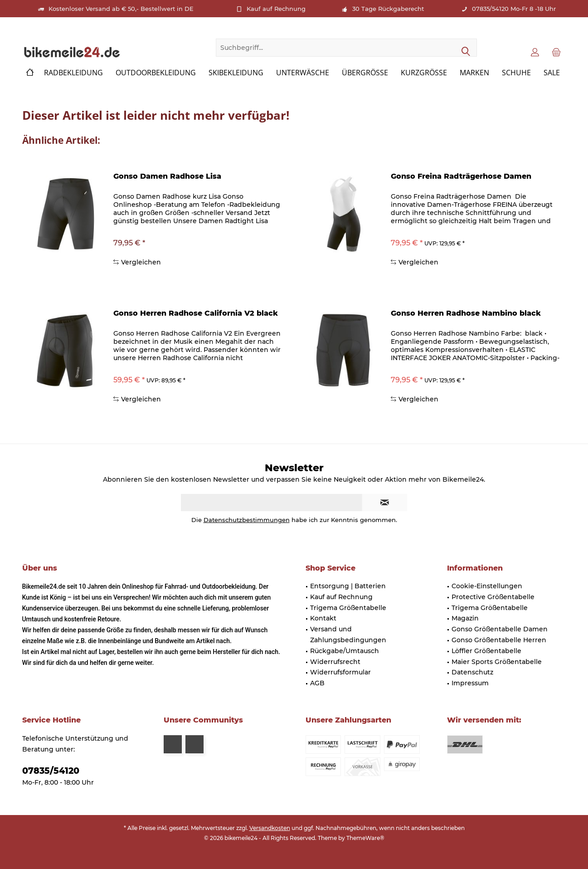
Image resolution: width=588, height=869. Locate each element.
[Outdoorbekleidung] (156, 73)
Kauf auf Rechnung (276, 9)
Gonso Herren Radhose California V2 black (196, 313)
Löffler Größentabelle (486, 651)
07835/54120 (51, 771)
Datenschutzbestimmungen (247, 520)
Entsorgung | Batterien (348, 586)
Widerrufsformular (340, 672)
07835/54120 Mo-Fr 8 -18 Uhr (514, 9)
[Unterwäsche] (303, 73)
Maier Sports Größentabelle (497, 662)
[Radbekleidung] (73, 73)
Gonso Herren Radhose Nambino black (466, 313)
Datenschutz (472, 672)
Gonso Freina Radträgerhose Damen (461, 176)
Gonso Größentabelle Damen (500, 629)
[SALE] (552, 73)
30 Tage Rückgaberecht (388, 9)
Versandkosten (270, 828)
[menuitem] (556, 52)
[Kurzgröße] (424, 73)
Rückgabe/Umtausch (345, 651)
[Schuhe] (516, 73)
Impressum (470, 683)
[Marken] (474, 73)
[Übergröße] (365, 73)
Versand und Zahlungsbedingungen (348, 635)
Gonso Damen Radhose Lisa (167, 176)
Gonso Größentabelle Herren (499, 640)
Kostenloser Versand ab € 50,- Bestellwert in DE (121, 9)
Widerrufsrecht (335, 662)
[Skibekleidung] (236, 73)
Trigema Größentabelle (348, 608)
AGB (317, 683)
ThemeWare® (365, 838)
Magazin (465, 618)
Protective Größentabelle (493, 597)
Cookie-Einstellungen (487, 586)
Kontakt (323, 618)
